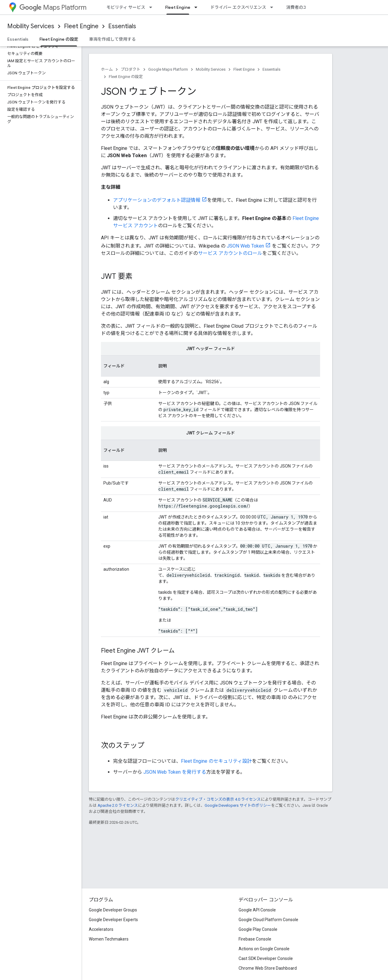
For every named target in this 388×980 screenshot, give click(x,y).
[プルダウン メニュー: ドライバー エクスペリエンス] (273, 7)
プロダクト (130, 69)
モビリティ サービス (126, 7)
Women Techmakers (109, 939)
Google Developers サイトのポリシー (238, 805)
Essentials (122, 26)
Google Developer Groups (113, 910)
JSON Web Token (245, 246)
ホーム (107, 69)
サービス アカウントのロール (230, 253)
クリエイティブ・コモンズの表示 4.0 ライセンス (218, 799)
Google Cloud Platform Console (268, 920)
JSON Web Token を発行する (175, 772)
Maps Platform (53, 7)
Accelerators (101, 929)
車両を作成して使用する (112, 39)
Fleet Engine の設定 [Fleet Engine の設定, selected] (59, 39)
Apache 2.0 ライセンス (118, 805)
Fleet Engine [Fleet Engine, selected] (178, 7)
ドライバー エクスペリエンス (238, 7)
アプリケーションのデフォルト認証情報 (157, 200)
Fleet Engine (81, 26)
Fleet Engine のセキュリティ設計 (216, 761)
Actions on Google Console (264, 949)
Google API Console (257, 910)
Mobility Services (31, 26)
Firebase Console (255, 939)
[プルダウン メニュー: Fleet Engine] (198, 7)
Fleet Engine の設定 (126, 77)
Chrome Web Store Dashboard (268, 968)
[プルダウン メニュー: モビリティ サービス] (152, 7)
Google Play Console (258, 929)
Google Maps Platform (168, 69)
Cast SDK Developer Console (266, 958)
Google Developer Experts (113, 920)
